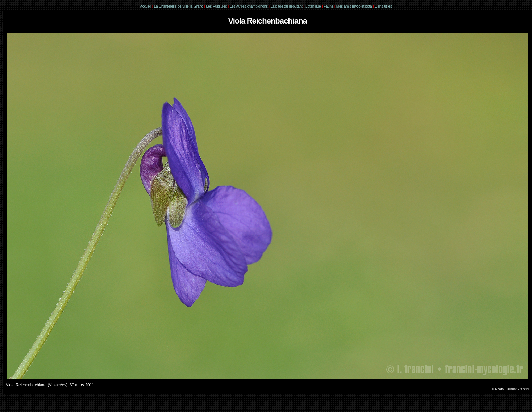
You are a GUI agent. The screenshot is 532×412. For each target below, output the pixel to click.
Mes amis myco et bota (354, 6)
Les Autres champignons (249, 6)
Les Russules (217, 6)
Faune (329, 6)
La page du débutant (287, 6)
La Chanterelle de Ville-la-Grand (179, 6)
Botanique (313, 6)
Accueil (146, 6)
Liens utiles (383, 6)
